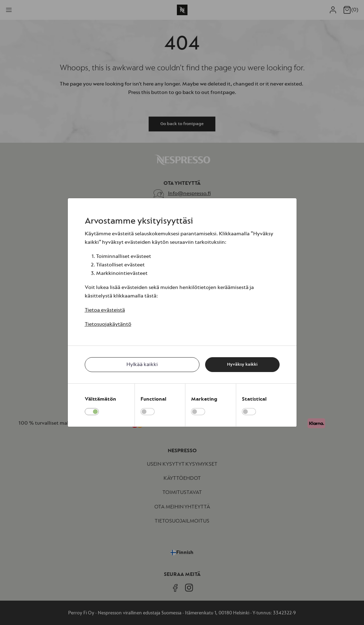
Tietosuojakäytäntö (108, 324)
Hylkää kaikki (142, 364)
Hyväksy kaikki (242, 364)
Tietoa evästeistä (105, 310)
